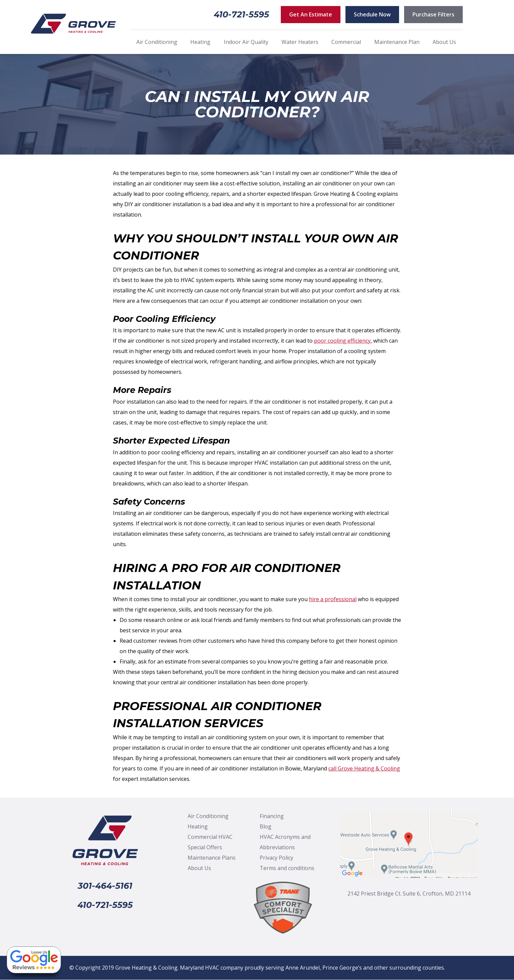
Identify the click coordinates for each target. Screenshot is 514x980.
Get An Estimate (311, 14)
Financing (272, 816)
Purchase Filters (433, 14)
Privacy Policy (276, 858)
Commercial (346, 42)
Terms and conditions (287, 868)
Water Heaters (300, 42)
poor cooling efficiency (342, 341)
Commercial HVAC (210, 837)
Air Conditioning (157, 42)
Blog (266, 826)
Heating (200, 42)
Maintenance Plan (397, 42)
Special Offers (205, 847)
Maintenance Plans (212, 858)
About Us (444, 42)
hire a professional (333, 599)
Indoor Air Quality (246, 42)
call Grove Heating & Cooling (364, 768)
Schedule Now (372, 14)
